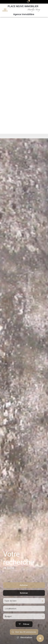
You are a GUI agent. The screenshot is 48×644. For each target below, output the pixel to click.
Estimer (24, 604)
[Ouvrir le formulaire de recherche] (24, 635)
